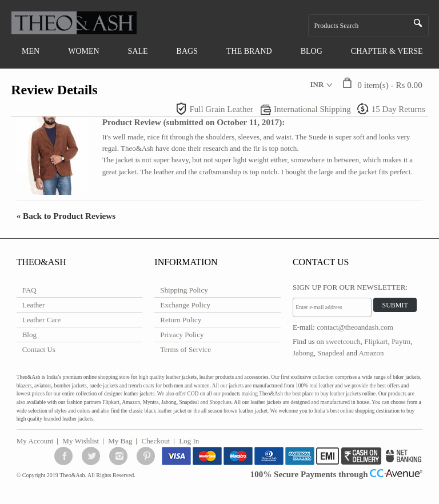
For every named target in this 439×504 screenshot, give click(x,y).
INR (317, 84)
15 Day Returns (398, 109)
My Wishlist (81, 441)
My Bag (120, 441)
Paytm (401, 341)
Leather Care (41, 320)
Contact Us (39, 349)
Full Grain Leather (221, 109)
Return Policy (181, 320)
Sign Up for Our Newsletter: (350, 287)
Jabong (303, 353)
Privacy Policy (182, 335)
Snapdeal (331, 353)
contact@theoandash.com (355, 327)
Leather (34, 305)
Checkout (155, 441)
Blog (29, 335)
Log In (189, 441)
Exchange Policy (185, 305)
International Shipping (312, 109)
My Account (35, 441)
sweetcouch (343, 341)
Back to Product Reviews (66, 216)
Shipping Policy (184, 290)
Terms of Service (185, 349)
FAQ (29, 290)
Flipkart (376, 341)
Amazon (371, 353)
